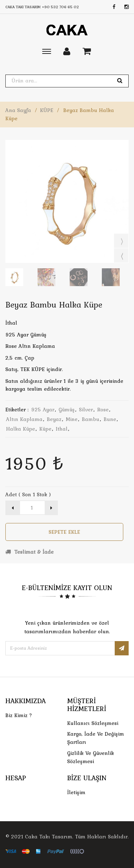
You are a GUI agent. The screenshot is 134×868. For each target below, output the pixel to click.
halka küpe (21, 429)
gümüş (67, 410)
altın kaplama (24, 419)
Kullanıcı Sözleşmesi (93, 723)
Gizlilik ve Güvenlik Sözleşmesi (91, 757)
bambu (91, 419)
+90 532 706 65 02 (60, 7)
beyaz (54, 419)
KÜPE (47, 110)
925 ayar (43, 410)
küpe (45, 429)
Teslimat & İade (29, 552)
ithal (62, 429)
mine (72, 419)
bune (110, 419)
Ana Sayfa (18, 110)
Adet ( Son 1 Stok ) (28, 494)
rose (103, 410)
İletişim (76, 792)
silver (86, 410)
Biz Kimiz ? (19, 715)
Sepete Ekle (64, 532)
